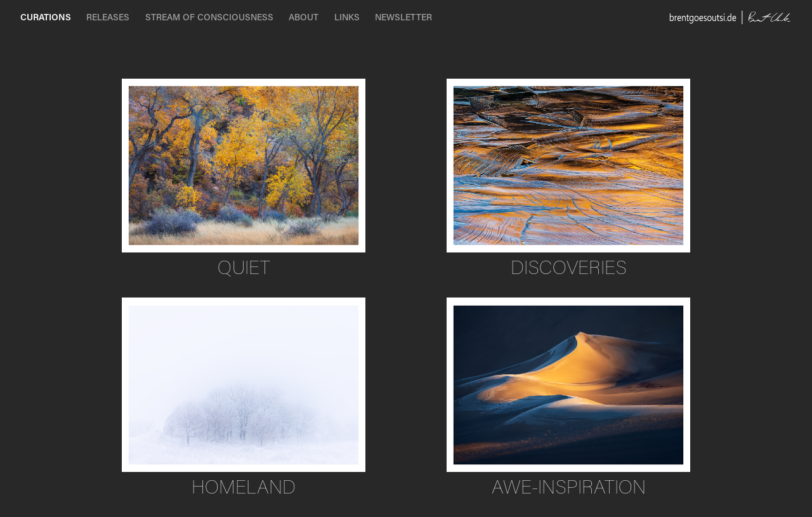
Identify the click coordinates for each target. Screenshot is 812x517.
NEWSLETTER (403, 17)
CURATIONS (46, 17)
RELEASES (108, 17)
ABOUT (304, 17)
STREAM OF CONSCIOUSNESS (209, 17)
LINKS (347, 17)
